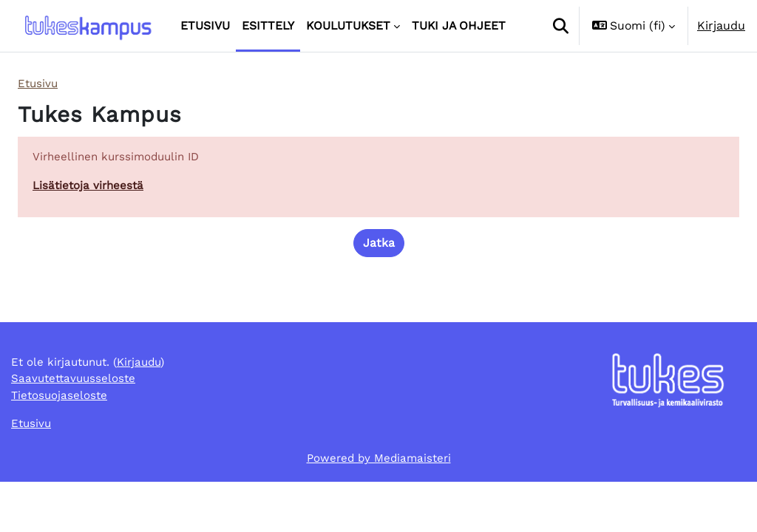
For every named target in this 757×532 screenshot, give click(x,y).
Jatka (379, 246)
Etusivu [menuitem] (205, 25)
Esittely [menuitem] (268, 25)
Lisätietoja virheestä (89, 187)
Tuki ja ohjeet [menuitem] (459, 25)
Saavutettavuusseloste (76, 426)
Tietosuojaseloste (61, 444)
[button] (560, 26)
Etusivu (39, 84)
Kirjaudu (721, 25)
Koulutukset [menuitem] (348, 25)
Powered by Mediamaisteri (379, 508)
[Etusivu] (87, 26)
